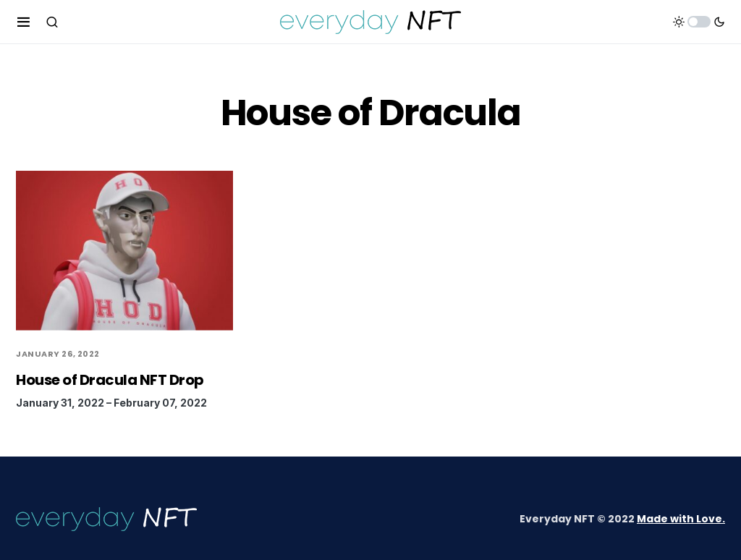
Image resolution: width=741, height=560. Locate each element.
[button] (24, 22)
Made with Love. (681, 519)
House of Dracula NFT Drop (110, 380)
